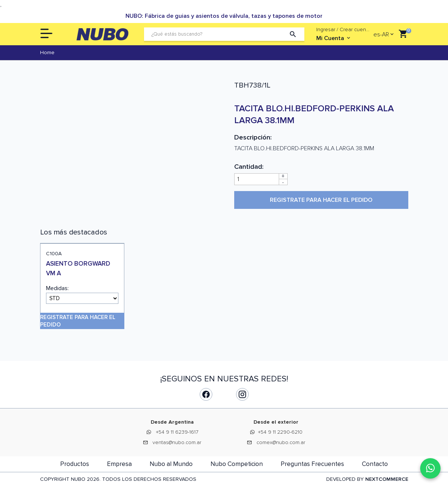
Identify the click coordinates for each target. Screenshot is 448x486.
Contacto (375, 464)
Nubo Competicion (237, 464)
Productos (75, 464)
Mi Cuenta (334, 38)
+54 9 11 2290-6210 (280, 432)
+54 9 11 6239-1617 (177, 432)
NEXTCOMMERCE (387, 479)
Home (47, 52)
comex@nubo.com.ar (281, 442)
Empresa (119, 464)
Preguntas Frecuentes (312, 464)
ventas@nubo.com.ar (177, 442)
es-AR (381, 35)
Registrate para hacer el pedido (321, 200)
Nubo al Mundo (171, 464)
